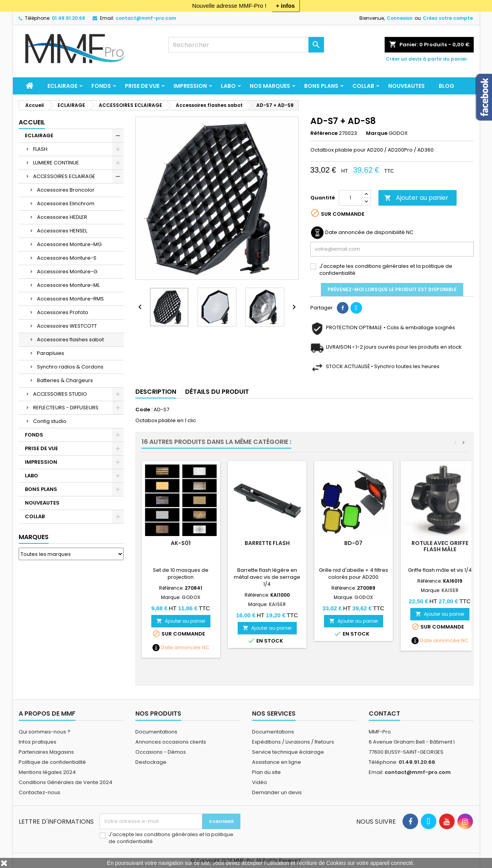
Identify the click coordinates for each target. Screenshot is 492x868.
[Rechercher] (246, 45)
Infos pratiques (38, 742)
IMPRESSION (190, 86)
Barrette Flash (267, 543)
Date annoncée (181, 648)
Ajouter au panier (416, 198)
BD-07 (353, 543)
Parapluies (51, 353)
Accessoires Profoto (63, 312)
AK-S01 (181, 543)
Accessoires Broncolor (66, 190)
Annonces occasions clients (171, 742)
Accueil (32, 122)
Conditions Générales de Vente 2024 (66, 782)
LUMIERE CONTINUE (56, 163)
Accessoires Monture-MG (69, 244)
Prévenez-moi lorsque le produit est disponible (392, 289)
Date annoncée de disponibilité (365, 232)
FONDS (101, 86)
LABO (228, 86)
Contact (384, 713)
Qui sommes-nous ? (45, 732)
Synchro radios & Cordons (70, 367)
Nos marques (270, 86)
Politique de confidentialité (52, 762)
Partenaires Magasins (46, 752)
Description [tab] (156, 392)
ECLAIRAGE (62, 86)
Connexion (400, 18)
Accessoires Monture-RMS (70, 299)
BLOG (446, 86)
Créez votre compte (448, 18)
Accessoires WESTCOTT (67, 326)
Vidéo (260, 782)
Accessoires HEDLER (62, 217)
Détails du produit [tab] (217, 392)
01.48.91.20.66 (68, 18)
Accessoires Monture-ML (68, 285)
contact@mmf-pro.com (146, 18)
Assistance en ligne (277, 762)
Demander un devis (277, 792)
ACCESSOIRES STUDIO (60, 394)
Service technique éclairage (288, 752)
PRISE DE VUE (142, 86)
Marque (377, 133)
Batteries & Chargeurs (65, 380)
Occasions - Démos (161, 752)
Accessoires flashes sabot (70, 340)
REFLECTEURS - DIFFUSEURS (66, 408)
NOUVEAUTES (406, 86)
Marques (34, 537)
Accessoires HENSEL (62, 231)
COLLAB (363, 86)
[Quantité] (350, 198)
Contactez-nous (39, 792)
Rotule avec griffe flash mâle (440, 546)
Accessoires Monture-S (67, 258)
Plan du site (266, 772)
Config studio (50, 421)
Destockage (151, 762)
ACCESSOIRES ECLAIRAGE (64, 176)
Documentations (156, 732)
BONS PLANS (321, 86)
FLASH (40, 149)
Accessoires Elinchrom (66, 203)
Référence (324, 133)
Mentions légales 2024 (47, 772)
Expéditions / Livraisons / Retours (293, 742)
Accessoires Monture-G (67, 272)
